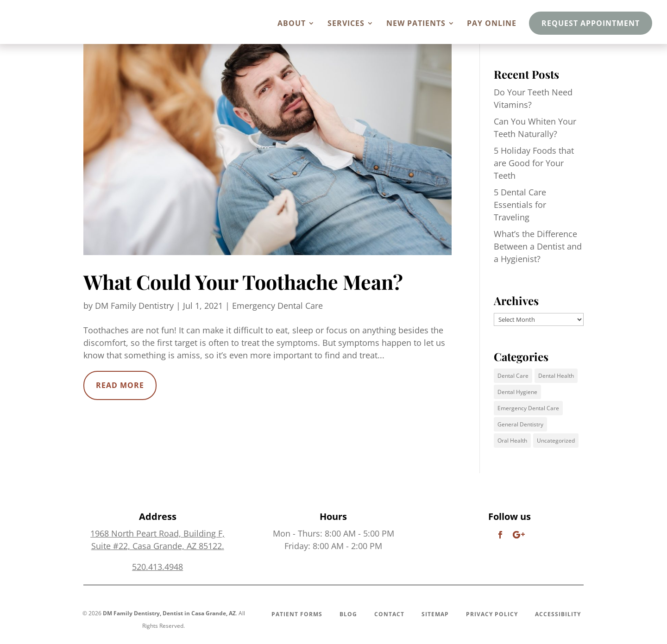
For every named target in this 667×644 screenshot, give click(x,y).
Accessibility (558, 614)
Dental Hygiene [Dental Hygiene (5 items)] (517, 392)
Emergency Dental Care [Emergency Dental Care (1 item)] (528, 408)
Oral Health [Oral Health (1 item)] (512, 441)
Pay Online (492, 24)
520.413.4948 (157, 567)
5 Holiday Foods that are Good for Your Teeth (534, 163)
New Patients (416, 24)
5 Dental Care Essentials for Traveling (520, 205)
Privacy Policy (492, 614)
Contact (389, 614)
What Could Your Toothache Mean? (243, 281)
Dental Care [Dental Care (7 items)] (513, 376)
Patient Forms (297, 614)
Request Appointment (591, 23)
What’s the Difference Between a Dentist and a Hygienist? (538, 246)
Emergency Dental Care (277, 306)
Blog (348, 614)
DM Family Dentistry (134, 306)
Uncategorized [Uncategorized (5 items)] (556, 441)
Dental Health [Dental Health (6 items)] (556, 376)
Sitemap (435, 614)
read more (120, 385)
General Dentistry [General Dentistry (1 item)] (520, 424)
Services (346, 24)
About (292, 24)
